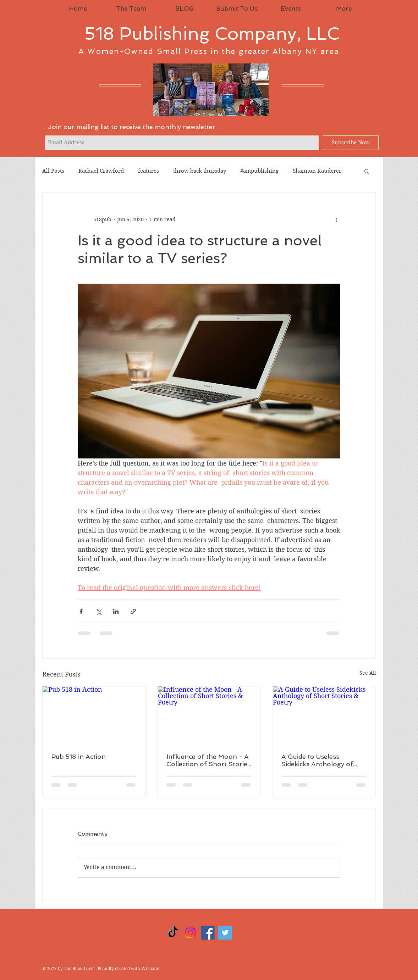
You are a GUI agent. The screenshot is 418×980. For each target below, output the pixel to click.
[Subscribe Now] (351, 143)
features (148, 171)
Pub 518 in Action (78, 756)
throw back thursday (200, 171)
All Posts (53, 171)
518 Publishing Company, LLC (212, 34)
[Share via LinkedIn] (116, 611)
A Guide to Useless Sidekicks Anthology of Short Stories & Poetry (317, 760)
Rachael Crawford (101, 171)
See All (368, 673)
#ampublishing (259, 171)
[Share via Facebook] (81, 611)
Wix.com (150, 968)
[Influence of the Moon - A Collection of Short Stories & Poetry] (209, 715)
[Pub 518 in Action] (94, 715)
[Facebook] (208, 933)
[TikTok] (173, 933)
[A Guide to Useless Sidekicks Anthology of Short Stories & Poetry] (324, 715)
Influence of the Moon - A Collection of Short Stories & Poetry (208, 760)
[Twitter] (225, 933)
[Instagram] (190, 933)
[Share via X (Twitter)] (98, 611)
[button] (367, 171)
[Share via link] (133, 611)
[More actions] (336, 219)
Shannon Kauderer (317, 171)
